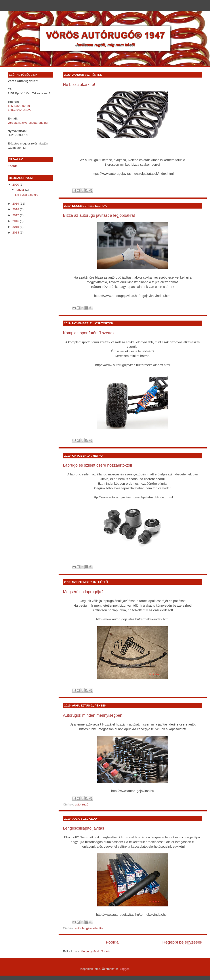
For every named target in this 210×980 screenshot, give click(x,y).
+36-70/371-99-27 (20, 110)
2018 (16, 209)
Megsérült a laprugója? (83, 592)
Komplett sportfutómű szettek (89, 333)
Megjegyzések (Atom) (95, 951)
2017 (16, 215)
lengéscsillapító (92, 928)
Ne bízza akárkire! (79, 85)
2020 (16, 185)
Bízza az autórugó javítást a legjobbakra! (99, 215)
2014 (16, 233)
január (20, 190)
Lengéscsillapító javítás (84, 828)
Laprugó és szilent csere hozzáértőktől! (97, 465)
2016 (16, 221)
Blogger (124, 969)
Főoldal (113, 942)
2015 (16, 227)
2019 (16, 204)
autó (78, 804)
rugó (85, 804)
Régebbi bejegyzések (182, 942)
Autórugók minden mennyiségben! (93, 715)
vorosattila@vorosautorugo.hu (28, 123)
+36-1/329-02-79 (19, 106)
